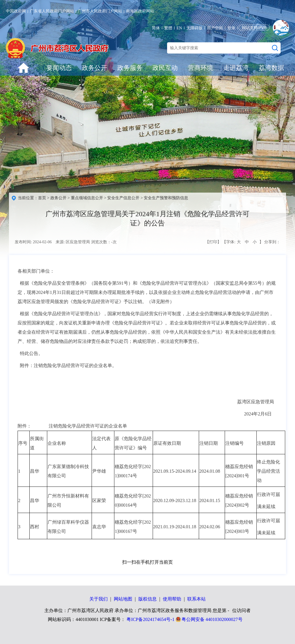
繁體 (168, 28)
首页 (42, 198)
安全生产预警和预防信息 (166, 198)
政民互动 (165, 68)
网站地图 (123, 599)
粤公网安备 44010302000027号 (212, 619)
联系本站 (196, 599)
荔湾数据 (271, 68)
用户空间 (215, 28)
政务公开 (94, 68)
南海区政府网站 (140, 11)
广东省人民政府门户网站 (52, 11)
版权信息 (147, 599)
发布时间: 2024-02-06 (33, 242)
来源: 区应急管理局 (73, 242)
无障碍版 (194, 28)
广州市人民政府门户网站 (100, 11)
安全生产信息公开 (123, 198)
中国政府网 (16, 11)
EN (179, 28)
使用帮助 (172, 599)
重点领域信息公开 (87, 198)
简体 (156, 28)
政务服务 (130, 68)
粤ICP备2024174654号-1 (150, 619)
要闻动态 (59, 68)
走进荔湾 (236, 68)
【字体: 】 (243, 242)
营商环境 (201, 68)
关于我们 (99, 599)
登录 (231, 28)
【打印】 (213, 242)
